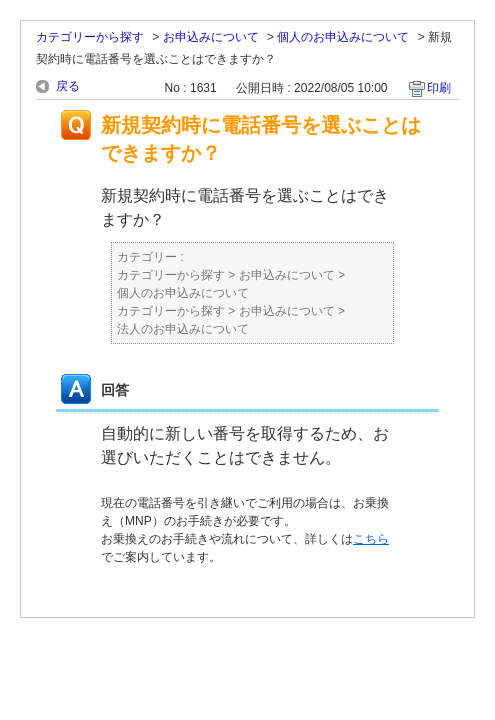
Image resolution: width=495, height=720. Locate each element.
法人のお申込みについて (183, 329)
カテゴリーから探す (90, 37)
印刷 (439, 88)
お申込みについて (211, 37)
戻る (68, 86)
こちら (371, 539)
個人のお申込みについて (343, 37)
